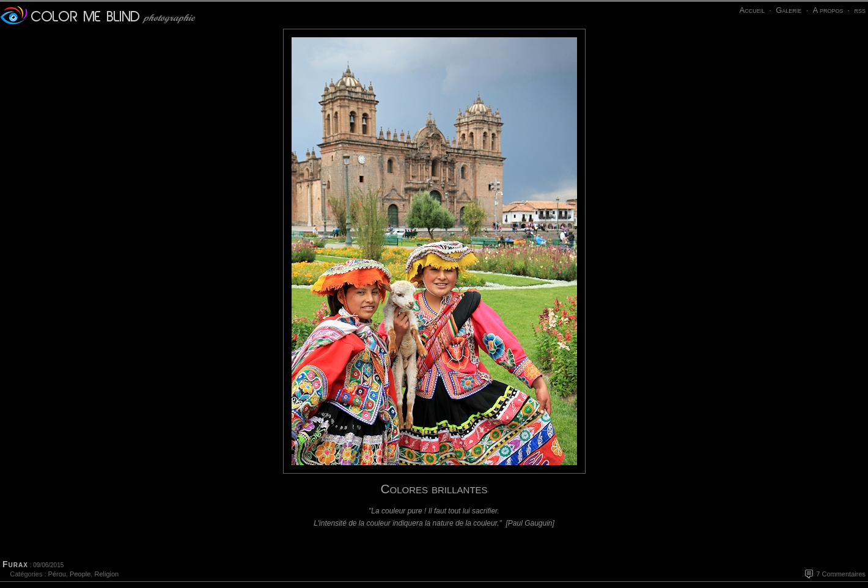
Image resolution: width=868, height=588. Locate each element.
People (80, 574)
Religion (106, 574)
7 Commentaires (841, 574)
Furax (15, 564)
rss (860, 10)
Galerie (789, 10)
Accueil (752, 10)
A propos (828, 10)
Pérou (57, 574)
